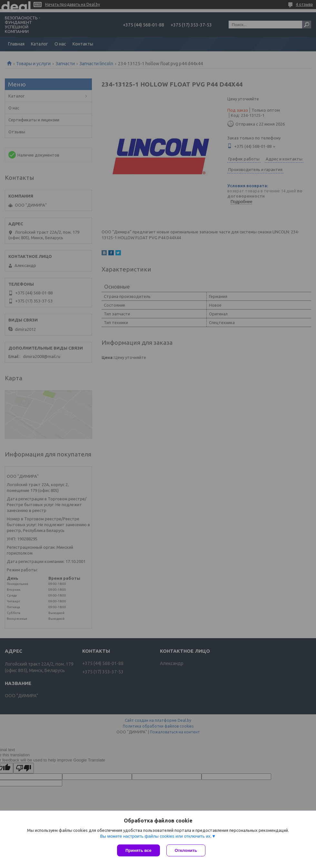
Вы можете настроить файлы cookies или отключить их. (156, 836)
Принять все (138, 850)
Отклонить (186, 850)
